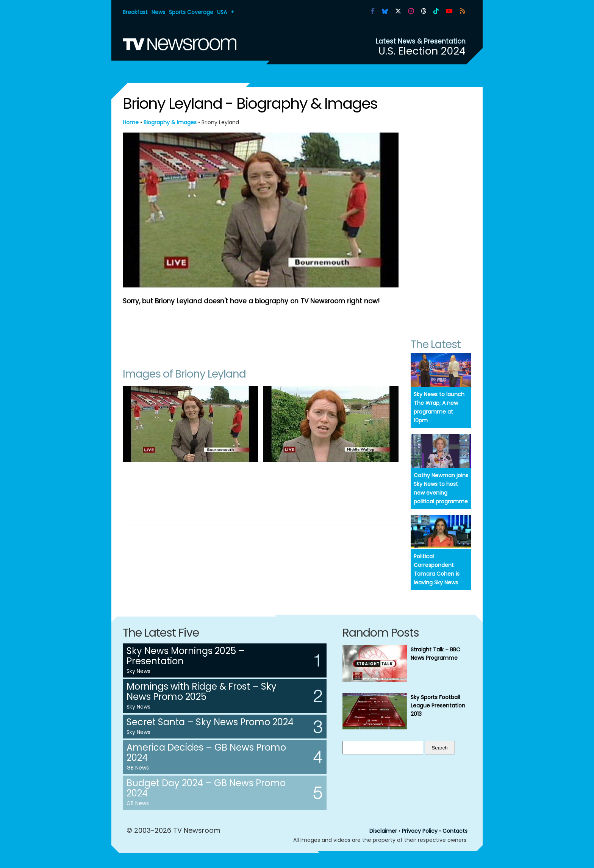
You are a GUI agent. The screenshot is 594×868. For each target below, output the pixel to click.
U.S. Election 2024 (422, 51)
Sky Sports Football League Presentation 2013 (438, 706)
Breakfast (135, 12)
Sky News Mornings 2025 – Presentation (186, 656)
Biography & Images (170, 122)
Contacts (455, 831)
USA (222, 12)
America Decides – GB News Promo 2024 (206, 752)
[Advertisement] (261, 333)
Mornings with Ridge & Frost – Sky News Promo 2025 (202, 692)
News (158, 12)
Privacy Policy (420, 831)
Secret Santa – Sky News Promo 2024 (210, 722)
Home (131, 122)
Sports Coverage (191, 12)
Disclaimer (383, 831)
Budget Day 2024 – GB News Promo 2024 (206, 788)
